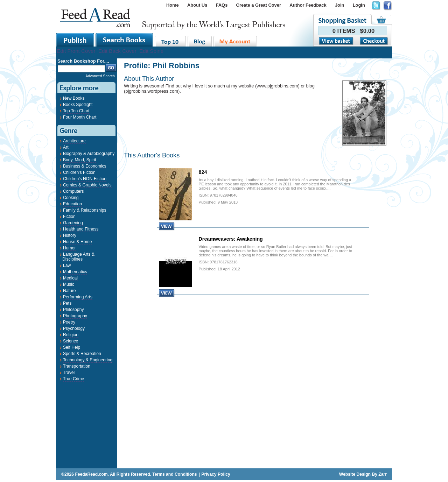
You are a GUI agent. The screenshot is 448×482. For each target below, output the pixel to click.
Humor (69, 248)
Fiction (69, 217)
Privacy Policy (216, 474)
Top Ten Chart (76, 111)
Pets (67, 303)
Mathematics (75, 272)
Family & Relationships (85, 210)
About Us (197, 5)
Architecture (74, 141)
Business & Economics (85, 166)
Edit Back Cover (117, 51)
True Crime (73, 379)
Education (72, 204)
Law (67, 265)
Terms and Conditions (174, 474)
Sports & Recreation (82, 354)
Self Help (72, 347)
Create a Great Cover (259, 5)
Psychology (74, 328)
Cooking (71, 198)
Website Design (355, 474)
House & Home (77, 242)
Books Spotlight (78, 105)
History (70, 235)
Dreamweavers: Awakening (231, 239)
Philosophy (73, 310)
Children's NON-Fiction (85, 179)
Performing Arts (78, 297)
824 (203, 172)
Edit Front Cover (76, 51)
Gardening (73, 223)
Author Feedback (308, 5)
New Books (74, 98)
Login (359, 5)
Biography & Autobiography (89, 154)
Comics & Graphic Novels (87, 185)
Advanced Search (100, 76)
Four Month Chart (80, 117)
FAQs (222, 5)
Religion (71, 335)
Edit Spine (151, 51)
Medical (70, 278)
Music (69, 284)
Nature (69, 291)
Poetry (69, 322)
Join (340, 5)
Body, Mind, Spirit (79, 160)
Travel (69, 373)
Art (66, 147)
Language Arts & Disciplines (78, 257)
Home (173, 5)
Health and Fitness (81, 229)
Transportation (77, 366)
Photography (75, 316)
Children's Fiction (79, 172)
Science (71, 341)
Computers (73, 191)
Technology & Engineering (88, 360)
